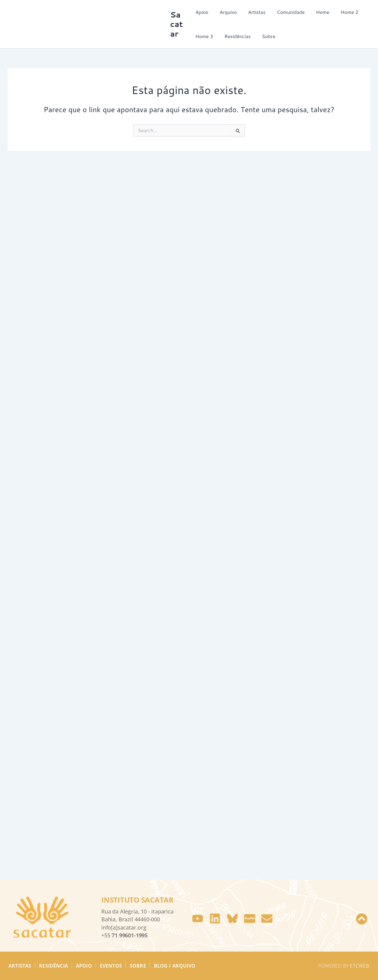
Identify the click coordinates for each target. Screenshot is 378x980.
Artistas (254, 12)
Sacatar (177, 24)
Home (316, 12)
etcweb (359, 974)
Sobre (266, 36)
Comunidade (286, 12)
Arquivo (227, 12)
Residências (236, 36)
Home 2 (342, 12)
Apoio (202, 12)
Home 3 (204, 36)
